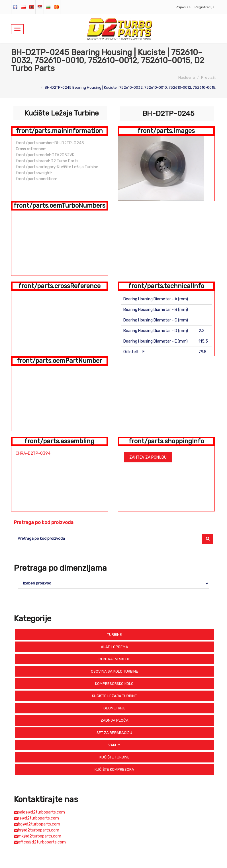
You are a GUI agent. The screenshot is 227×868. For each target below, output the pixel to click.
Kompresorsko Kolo (114, 684)
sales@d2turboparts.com (39, 812)
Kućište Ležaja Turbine (114, 696)
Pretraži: (209, 77)
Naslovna (187, 77)
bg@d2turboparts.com (37, 824)
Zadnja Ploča (114, 720)
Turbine (114, 635)
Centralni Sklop (114, 659)
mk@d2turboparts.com (38, 836)
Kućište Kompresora (114, 769)
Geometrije (114, 708)
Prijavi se (183, 7)
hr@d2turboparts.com (37, 830)
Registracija (204, 7)
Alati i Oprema (114, 647)
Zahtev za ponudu (148, 457)
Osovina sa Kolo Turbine (114, 671)
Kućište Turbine (114, 757)
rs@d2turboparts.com (36, 818)
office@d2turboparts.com (40, 842)
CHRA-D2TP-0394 (33, 453)
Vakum (114, 745)
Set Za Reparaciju (114, 733)
